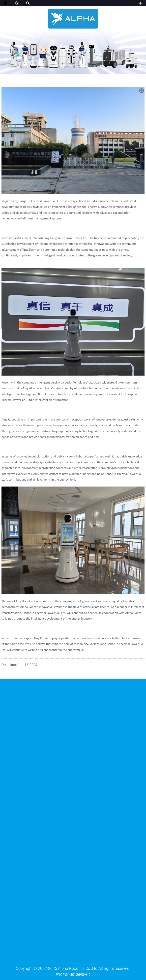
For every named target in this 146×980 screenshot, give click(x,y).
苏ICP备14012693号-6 (73, 975)
